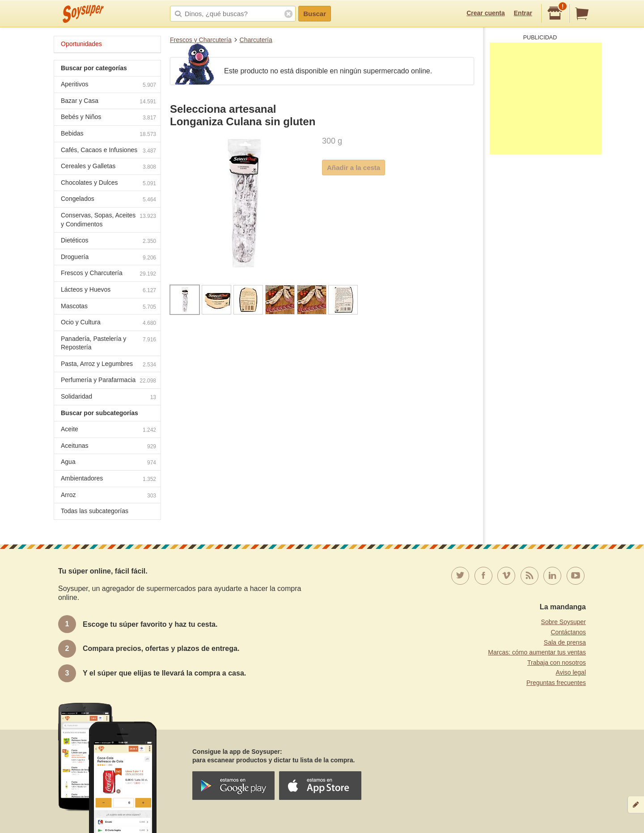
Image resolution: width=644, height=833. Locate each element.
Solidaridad (108, 397)
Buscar (315, 14)
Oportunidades (81, 44)
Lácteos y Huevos (108, 291)
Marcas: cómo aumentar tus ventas (537, 652)
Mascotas (108, 307)
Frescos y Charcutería (201, 40)
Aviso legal (571, 672)
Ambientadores (108, 479)
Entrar (523, 13)
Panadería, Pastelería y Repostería (108, 343)
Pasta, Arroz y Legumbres (108, 365)
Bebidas (108, 134)
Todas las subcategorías (95, 511)
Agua (108, 463)
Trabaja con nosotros (557, 663)
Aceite (108, 430)
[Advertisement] (546, 98)
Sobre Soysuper (563, 622)
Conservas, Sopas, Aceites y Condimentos (108, 220)
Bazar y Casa (108, 102)
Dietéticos (108, 241)
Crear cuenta (486, 13)
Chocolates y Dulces (108, 184)
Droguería (108, 258)
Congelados (108, 200)
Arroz (108, 496)
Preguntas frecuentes (556, 683)
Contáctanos (568, 632)
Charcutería (256, 40)
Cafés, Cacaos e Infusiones (108, 151)
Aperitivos (108, 85)
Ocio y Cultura (108, 323)
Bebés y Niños (108, 118)
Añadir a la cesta (354, 168)
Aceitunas (108, 447)
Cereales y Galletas (108, 167)
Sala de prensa (565, 642)
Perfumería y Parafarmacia (108, 381)
